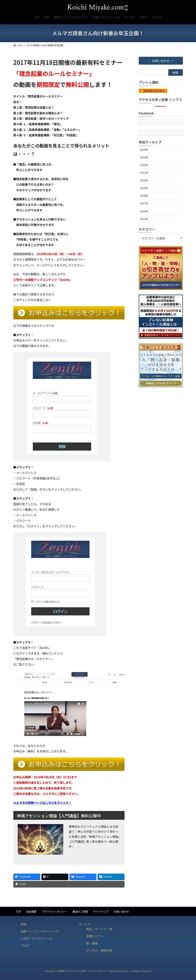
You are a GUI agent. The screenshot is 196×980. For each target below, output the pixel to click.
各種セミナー (95, 936)
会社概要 (31, 912)
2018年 (144, 196)
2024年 (144, 150)
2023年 (144, 157)
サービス (85, 924)
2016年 (144, 211)
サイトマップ (101, 912)
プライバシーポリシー (55, 912)
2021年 (144, 173)
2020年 (144, 180)
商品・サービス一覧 (99, 929)
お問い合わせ (121, 912)
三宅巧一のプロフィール (37, 938)
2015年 (144, 219)
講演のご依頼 (80, 912)
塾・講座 (92, 943)
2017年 (144, 203)
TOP (19, 912)
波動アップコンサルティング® (40, 931)
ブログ (25, 946)
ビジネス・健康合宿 (99, 950)
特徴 (24, 924)
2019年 (144, 188)
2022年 (144, 165)
